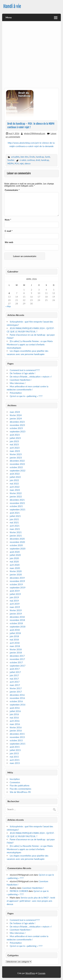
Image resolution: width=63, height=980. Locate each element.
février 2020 (16, 571)
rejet (22, 164)
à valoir (23, 160)
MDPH (11, 164)
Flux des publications (20, 785)
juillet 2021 (15, 516)
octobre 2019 (16, 584)
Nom (8, 220)
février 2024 (16, 415)
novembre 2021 (17, 503)
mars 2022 (15, 490)
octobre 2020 (16, 545)
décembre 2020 (17, 539)
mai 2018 (14, 640)
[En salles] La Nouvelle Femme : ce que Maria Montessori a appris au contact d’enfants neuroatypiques (30, 344)
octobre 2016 (16, 701)
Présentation (16, 393)
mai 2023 (14, 444)
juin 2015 (14, 753)
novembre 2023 (17, 425)
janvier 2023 (16, 458)
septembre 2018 (18, 627)
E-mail (9, 231)
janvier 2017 (16, 692)
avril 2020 (15, 565)
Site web (9, 242)
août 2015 (15, 747)
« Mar (8, 306)
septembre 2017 (18, 666)
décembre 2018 (17, 617)
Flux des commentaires (21, 789)
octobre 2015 (16, 740)
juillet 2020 (15, 555)
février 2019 (16, 610)
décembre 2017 (17, 656)
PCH (17, 164)
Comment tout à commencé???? (25, 370)
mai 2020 (14, 562)
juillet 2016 (15, 711)
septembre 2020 (18, 549)
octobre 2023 (16, 428)
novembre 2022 (17, 464)
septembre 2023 (18, 431)
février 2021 (16, 532)
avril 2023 (15, 448)
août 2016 (15, 708)
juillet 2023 (15, 438)
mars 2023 (15, 451)
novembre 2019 (17, 581)
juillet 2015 (15, 750)
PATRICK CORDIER (19, 891)
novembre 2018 (17, 620)
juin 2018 (14, 636)
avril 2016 (15, 721)
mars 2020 (15, 568)
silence (27, 164)
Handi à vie (12, 6)
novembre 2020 (17, 542)
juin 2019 (14, 597)
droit (38, 160)
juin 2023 (14, 441)
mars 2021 (15, 529)
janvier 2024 (16, 418)
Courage (42, 973)
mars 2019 (15, 607)
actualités (15, 157)
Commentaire (12, 190)
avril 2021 (15, 526)
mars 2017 (15, 685)
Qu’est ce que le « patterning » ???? (26, 396)
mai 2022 (14, 484)
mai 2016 (14, 718)
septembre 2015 (18, 744)
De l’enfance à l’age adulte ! (23, 373)
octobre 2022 (16, 467)
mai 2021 (14, 522)
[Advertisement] (31, 56)
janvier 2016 (16, 731)
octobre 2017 (16, 662)
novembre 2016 (17, 698)
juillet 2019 (15, 594)
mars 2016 (15, 724)
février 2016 (16, 727)
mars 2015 (15, 763)
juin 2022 (14, 480)
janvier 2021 (16, 536)
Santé (47, 157)
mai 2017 (14, 679)
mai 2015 (14, 757)
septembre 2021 (18, 509)
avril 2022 (15, 487)
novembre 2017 (17, 659)
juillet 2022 (15, 477)
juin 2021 (14, 519)
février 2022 (16, 493)
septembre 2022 (18, 471)
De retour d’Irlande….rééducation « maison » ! (31, 377)
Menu (9, 17)
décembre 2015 (17, 734)
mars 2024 (15, 412)
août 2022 (15, 474)
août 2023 (15, 435)
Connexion (15, 782)
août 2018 (15, 630)
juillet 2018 (15, 633)
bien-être (24, 157)
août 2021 (15, 513)
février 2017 (16, 688)
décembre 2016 (17, 695)
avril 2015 (15, 760)
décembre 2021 (17, 500)
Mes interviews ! (18, 383)
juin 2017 (14, 675)
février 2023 (16, 454)
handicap (40, 157)
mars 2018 (15, 646)
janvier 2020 (16, 575)
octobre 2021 (16, 506)
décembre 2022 (17, 461)
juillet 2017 (15, 672)
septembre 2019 (18, 587)
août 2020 (15, 552)
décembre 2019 (17, 578)
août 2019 (15, 591)
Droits (32, 157)
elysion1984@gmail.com (35, 133)
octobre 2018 (16, 623)
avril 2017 (15, 682)
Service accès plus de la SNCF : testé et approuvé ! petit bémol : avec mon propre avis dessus (31, 901)
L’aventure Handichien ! (21, 380)
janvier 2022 (16, 496)
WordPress (30, 973)
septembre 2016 (18, 705)
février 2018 (16, 649)
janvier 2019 (16, 614)
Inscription (15, 779)
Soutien (11, 160)
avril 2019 (15, 604)
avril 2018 (15, 643)
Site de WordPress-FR (20, 792)
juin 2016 (14, 714)
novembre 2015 (17, 737)
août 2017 (15, 669)
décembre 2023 (17, 422)
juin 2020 (14, 558)
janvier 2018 (16, 653)
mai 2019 (14, 601)
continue (31, 160)
